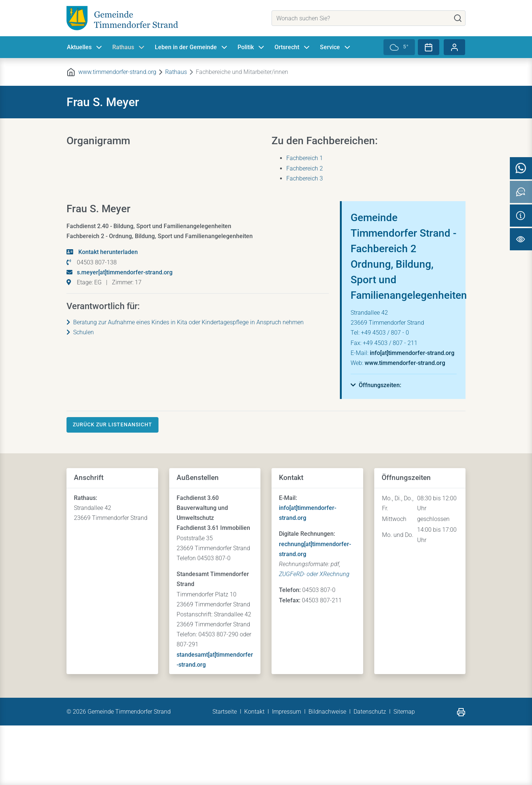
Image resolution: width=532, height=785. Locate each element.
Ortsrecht (293, 47)
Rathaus (129, 47)
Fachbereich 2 (305, 168)
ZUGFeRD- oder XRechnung (314, 634)
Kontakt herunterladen (107, 312)
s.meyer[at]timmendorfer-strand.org (125, 332)
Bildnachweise (327, 771)
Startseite (225, 771)
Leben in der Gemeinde (192, 47)
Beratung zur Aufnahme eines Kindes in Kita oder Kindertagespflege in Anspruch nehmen (185, 382)
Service (336, 47)
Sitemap (404, 771)
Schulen (80, 392)
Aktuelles (85, 47)
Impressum (287, 771)
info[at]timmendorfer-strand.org (412, 412)
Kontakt (254, 771)
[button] (376, 445)
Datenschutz (370, 771)
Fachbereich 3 (305, 178)
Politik (252, 47)
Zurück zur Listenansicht (112, 484)
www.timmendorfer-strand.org (117, 72)
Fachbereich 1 (305, 158)
